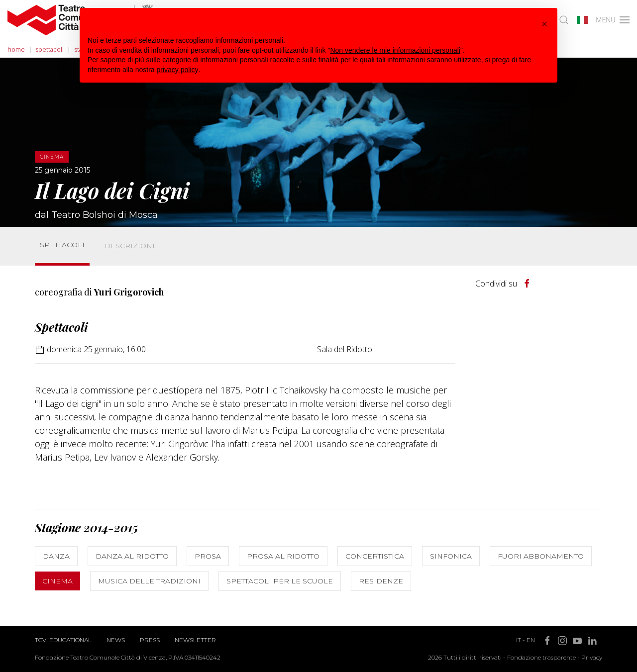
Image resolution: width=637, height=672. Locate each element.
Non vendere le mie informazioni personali (395, 50)
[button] (544, 24)
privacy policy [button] (178, 70)
